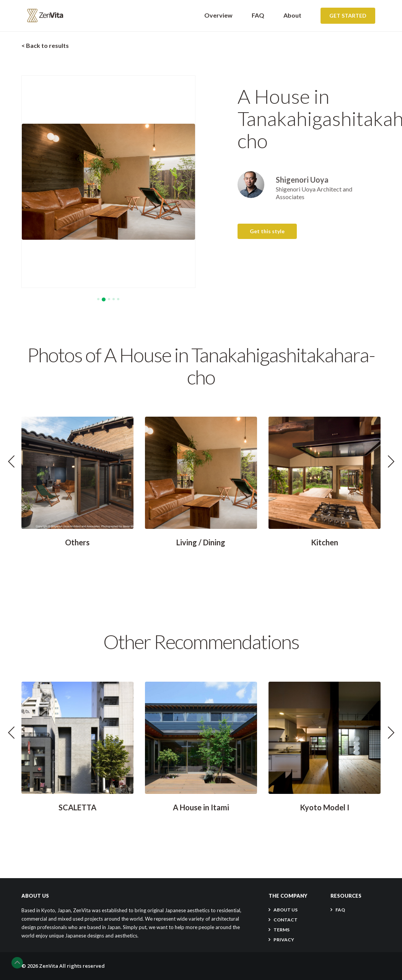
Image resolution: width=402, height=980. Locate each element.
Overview (218, 15)
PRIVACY (284, 940)
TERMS (282, 930)
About (292, 15)
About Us (286, 910)
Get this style (267, 231)
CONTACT (286, 920)
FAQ (258, 15)
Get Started (348, 16)
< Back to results (45, 45)
